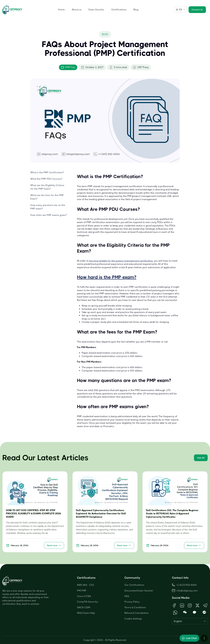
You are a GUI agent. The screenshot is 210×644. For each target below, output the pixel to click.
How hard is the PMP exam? (107, 277)
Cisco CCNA (84, 596)
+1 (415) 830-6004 (184, 585)
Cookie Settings (133, 619)
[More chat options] (204, 638)
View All (201, 458)
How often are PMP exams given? (49, 215)
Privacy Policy (132, 602)
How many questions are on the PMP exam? (48, 207)
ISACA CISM (84, 607)
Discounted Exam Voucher (139, 591)
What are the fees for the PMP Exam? (47, 197)
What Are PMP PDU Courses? (46, 179)
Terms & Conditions (135, 607)
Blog (136, 10)
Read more (54, 545)
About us (77, 10)
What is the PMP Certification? (47, 172)
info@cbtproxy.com (187, 591)
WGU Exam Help (86, 613)
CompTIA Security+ (88, 602)
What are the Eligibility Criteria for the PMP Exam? (47, 187)
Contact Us (197, 10)
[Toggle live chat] (189, 638)
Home (61, 10)
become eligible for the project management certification (121, 261)
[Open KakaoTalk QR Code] (195, 613)
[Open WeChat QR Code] (185, 613)
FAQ (127, 596)
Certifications (119, 10)
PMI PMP (82, 591)
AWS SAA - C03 (86, 585)
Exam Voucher (96, 10)
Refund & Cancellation (137, 613)
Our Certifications (134, 585)
